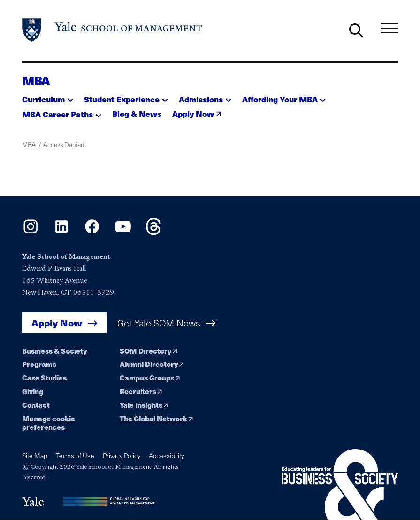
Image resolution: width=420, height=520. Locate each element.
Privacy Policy (122, 455)
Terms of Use (75, 455)
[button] (48, 96)
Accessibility (166, 455)
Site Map (35, 455)
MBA (36, 80)
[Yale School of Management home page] (113, 30)
